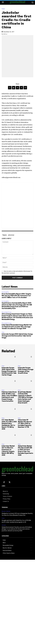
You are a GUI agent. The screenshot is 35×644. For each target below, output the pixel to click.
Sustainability (5, 292)
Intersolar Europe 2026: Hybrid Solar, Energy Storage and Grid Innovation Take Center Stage (17, 336)
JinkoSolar (11, 235)
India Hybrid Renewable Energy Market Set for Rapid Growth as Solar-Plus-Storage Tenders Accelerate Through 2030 (17, 327)
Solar (4, 9)
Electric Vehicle (6, 511)
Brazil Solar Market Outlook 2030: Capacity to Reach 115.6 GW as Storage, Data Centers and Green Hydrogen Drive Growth (25, 398)
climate (4, 525)
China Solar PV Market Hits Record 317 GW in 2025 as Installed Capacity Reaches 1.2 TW (25, 424)
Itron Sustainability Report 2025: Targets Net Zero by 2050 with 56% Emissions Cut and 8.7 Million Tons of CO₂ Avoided (16, 296)
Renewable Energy (7, 312)
